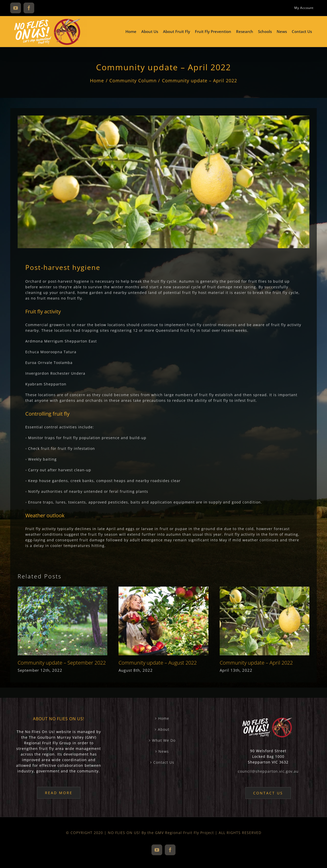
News (164, 751)
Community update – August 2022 (158, 663)
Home (164, 718)
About (164, 729)
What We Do (164, 740)
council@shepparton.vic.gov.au (268, 771)
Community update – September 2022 (62, 663)
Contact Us (164, 762)
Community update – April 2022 (256, 663)
